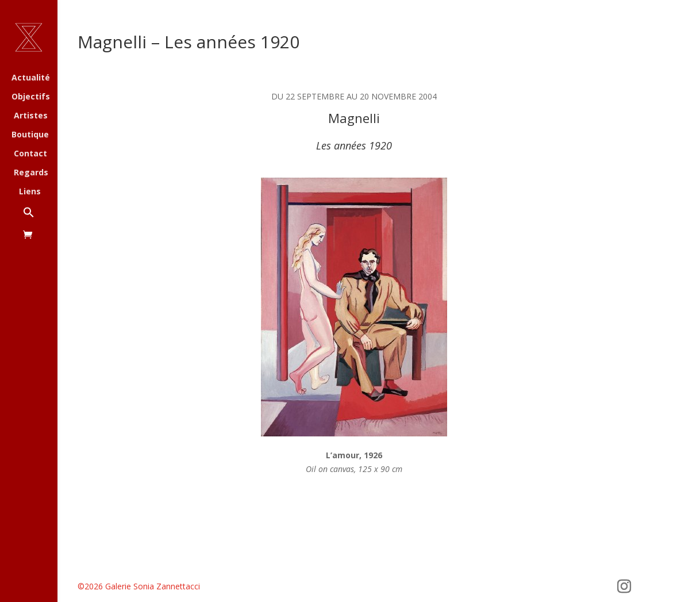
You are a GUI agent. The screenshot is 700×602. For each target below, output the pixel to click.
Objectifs (31, 97)
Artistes (31, 116)
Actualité (31, 78)
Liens (30, 192)
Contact (30, 154)
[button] (40, 218)
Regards (31, 173)
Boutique (30, 135)
